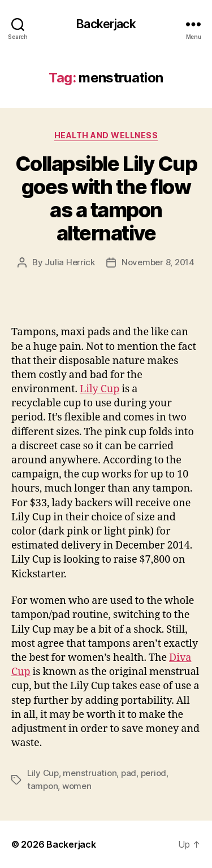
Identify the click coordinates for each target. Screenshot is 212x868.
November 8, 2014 (158, 262)
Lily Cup (99, 389)
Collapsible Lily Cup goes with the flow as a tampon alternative (106, 198)
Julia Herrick (70, 262)
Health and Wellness (106, 135)
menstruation (90, 773)
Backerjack (106, 24)
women (77, 786)
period (153, 773)
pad (129, 773)
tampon (42, 786)
